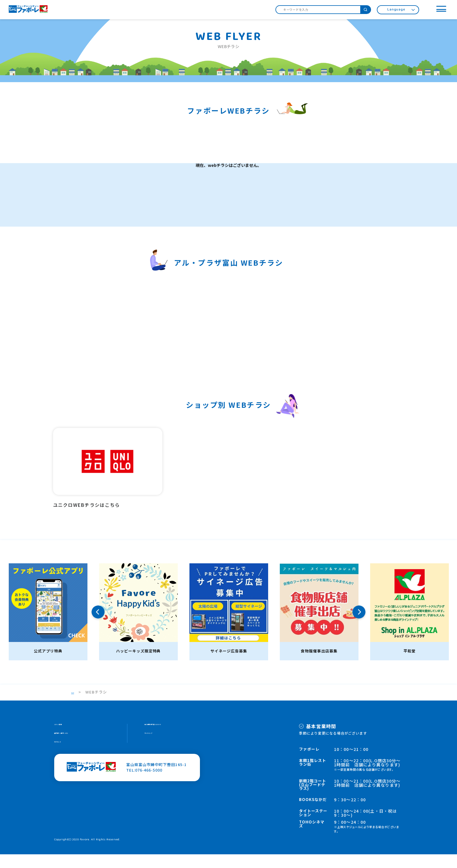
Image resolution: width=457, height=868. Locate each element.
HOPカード (65, 762)
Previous (98, 626)
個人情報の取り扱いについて (171, 739)
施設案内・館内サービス (77, 750)
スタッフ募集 (66, 739)
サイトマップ (157, 750)
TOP (75, 706)
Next (359, 626)
